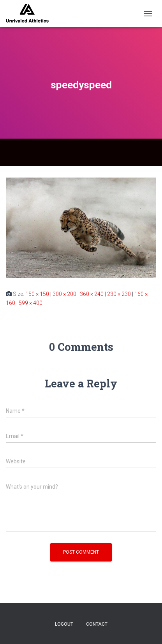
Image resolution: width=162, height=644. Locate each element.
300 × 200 (64, 294)
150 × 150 (37, 294)
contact (97, 624)
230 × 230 (119, 294)
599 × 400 (31, 303)
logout (64, 624)
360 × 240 (92, 294)
